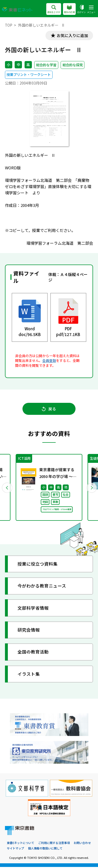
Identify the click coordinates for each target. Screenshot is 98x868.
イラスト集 (29, 675)
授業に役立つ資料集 (38, 565)
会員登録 (49, 361)
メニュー (91, 10)
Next (91, 488)
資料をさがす (54, 10)
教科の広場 (69, 10)
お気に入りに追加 (72, 36)
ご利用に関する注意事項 (54, 844)
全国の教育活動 (33, 653)
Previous (7, 488)
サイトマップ (15, 849)
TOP (9, 25)
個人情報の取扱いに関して (45, 849)
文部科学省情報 (33, 609)
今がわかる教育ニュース (42, 587)
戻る (49, 409)
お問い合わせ (82, 844)
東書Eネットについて (21, 844)
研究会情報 (29, 631)
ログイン (82, 10)
